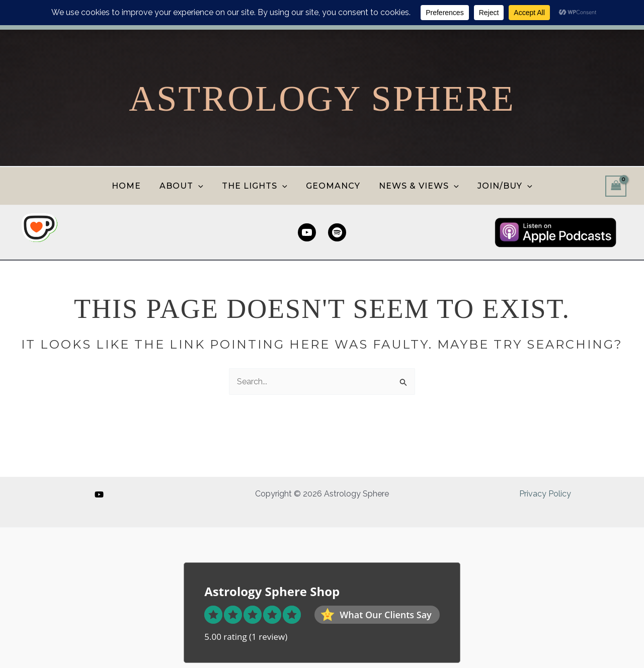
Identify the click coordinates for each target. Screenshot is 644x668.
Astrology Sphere (322, 99)
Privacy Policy (545, 494)
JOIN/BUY (498, 186)
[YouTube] (99, 494)
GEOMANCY (332, 186)
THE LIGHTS (256, 186)
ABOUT (185, 186)
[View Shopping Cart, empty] (616, 186)
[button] (202, 186)
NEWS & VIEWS (415, 186)
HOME (133, 186)
